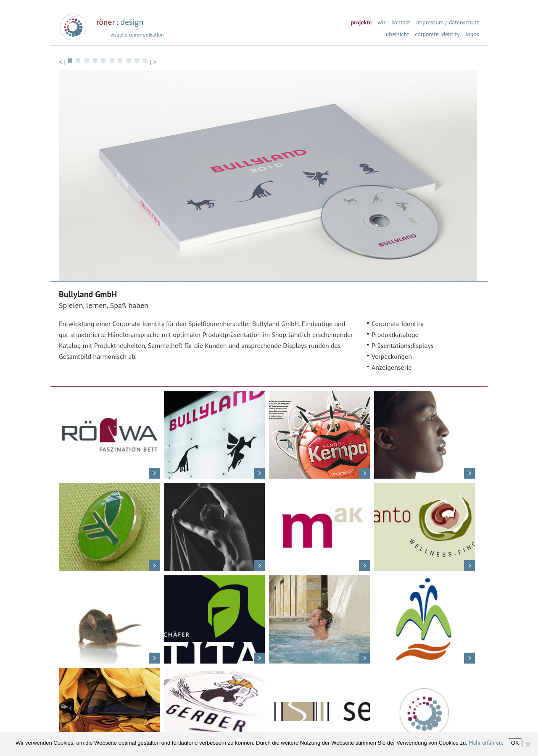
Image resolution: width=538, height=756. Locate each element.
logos (472, 34)
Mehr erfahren (485, 743)
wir (381, 22)
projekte (361, 22)
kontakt (401, 22)
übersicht (397, 34)
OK (515, 743)
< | (62, 62)
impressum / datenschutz (448, 22)
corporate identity (437, 34)
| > (153, 62)
